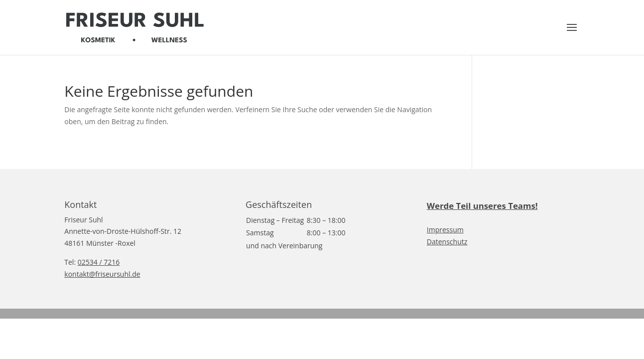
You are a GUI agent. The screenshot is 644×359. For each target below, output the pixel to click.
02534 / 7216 (99, 262)
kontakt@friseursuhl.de (102, 274)
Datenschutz (447, 242)
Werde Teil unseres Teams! (482, 206)
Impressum (445, 230)
